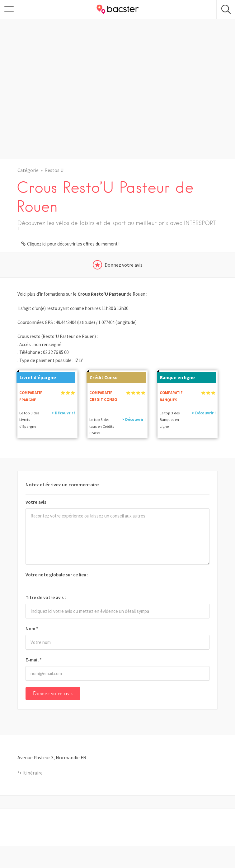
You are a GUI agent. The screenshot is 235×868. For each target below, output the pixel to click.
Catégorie (28, 170)
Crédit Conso (102, 376)
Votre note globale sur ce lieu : (57, 575)
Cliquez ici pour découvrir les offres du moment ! (73, 244)
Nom (32, 629)
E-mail (34, 660)
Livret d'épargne (36, 376)
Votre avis (36, 502)
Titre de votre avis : (46, 597)
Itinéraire (33, 773)
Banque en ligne (176, 376)
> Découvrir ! (63, 413)
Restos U (54, 170)
